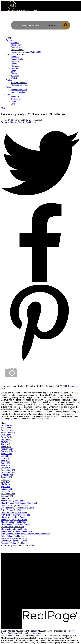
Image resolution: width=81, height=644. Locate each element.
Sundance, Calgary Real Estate (14, 541)
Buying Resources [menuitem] (19, 83)
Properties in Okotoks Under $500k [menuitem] (26, 52)
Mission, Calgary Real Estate (13, 522)
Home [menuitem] (9, 38)
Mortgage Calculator (10, 564)
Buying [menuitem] (9, 80)
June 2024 (6, 482)
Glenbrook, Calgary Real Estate (14, 513)
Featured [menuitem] (15, 43)
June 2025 (6, 458)
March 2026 (6, 447)
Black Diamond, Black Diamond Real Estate (19, 503)
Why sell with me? (50, 562)
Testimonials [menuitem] (16, 99)
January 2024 (7, 491)
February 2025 (7, 465)
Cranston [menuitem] (15, 57)
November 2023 (8, 494)
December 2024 (8, 470)
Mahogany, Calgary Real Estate (14, 520)
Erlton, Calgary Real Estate (12, 510)
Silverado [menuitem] (15, 73)
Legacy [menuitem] (14, 64)
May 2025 (5, 461)
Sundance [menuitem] (15, 76)
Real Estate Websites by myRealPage (24, 633)
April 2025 (5, 463)
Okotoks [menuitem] (15, 68)
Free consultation (50, 566)
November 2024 (8, 472)
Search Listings (8, 566)
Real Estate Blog (8, 432)
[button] (53, 607)
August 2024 (6, 477)
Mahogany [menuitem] (15, 66)
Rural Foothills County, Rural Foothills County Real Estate (25, 534)
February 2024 (7, 489)
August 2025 (6, 454)
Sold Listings (7, 435)
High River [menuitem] (15, 61)
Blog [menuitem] (13, 104)
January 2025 (7, 468)
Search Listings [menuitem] (18, 47)
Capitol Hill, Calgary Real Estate (15, 505)
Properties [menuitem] (11, 40)
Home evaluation (50, 564)
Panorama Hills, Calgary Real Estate (16, 531)
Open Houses (7, 430)
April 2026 (5, 444)
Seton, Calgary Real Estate (12, 536)
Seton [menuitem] (13, 71)
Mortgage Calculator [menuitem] (20, 85)
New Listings (7, 428)
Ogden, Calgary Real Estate (13, 527)
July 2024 (5, 480)
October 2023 (7, 496)
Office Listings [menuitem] (17, 50)
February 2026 (7, 449)
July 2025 (5, 456)
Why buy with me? (9, 562)
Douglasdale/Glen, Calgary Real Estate (18, 508)
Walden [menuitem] (14, 78)
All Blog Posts (7, 425)
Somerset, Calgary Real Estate (14, 538)
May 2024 (5, 484)
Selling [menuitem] (9, 87)
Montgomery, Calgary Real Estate (15, 524)
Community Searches (15, 54)
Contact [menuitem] (14, 101)
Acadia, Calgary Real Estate (13, 501)
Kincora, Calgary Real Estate (13, 517)
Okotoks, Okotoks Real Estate (23, 122)
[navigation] (40, 71)
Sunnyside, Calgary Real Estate (14, 543)
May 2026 (5, 442)
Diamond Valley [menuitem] (18, 59)
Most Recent (7, 440)
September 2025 (8, 451)
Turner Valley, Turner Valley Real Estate (18, 546)
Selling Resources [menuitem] (19, 90)
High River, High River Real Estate (15, 515)
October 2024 (7, 475)
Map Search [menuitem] (16, 45)
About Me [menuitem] (15, 97)
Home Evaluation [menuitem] (18, 92)
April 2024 (5, 487)
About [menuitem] (8, 94)
